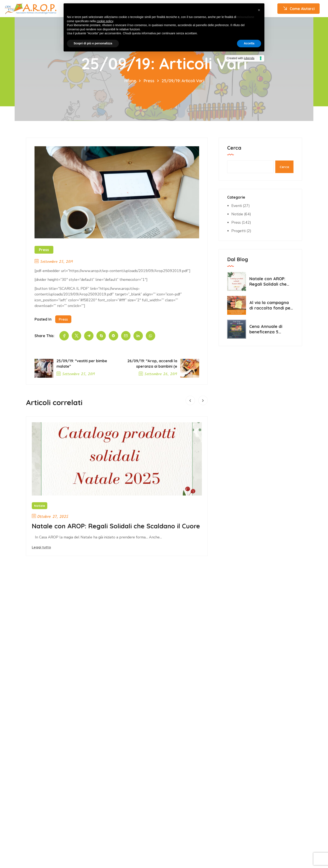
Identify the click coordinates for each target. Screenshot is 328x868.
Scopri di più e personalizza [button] (93, 43)
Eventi (237, 206)
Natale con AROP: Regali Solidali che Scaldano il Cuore (108, 531)
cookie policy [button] (105, 21)
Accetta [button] (249, 43)
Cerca (234, 148)
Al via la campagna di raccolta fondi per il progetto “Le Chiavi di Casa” (271, 305)
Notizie (40, 506)
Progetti (239, 231)
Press (149, 81)
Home (130, 81)
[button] (259, 10)
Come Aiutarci (298, 9)
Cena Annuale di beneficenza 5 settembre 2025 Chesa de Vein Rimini (271, 329)
